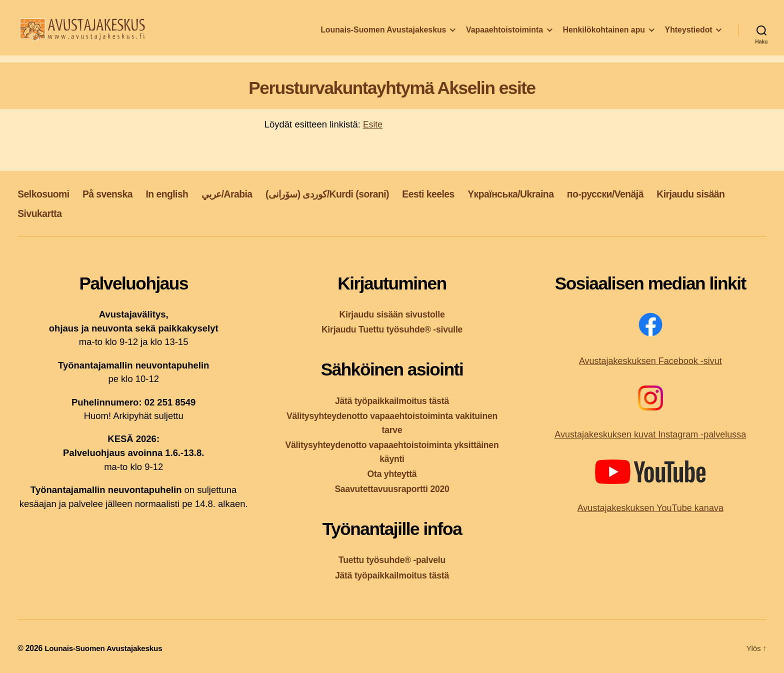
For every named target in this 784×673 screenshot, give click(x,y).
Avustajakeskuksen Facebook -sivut (650, 361)
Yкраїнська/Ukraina (551, 193)
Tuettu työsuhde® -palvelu (392, 560)
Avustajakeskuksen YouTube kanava (650, 508)
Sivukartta (129, 213)
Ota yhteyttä (392, 474)
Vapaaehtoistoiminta (504, 37)
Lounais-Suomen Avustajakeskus (383, 37)
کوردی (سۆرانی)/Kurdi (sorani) (352, 193)
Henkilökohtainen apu (604, 37)
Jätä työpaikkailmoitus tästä (392, 400)
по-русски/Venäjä (653, 193)
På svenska (114, 193)
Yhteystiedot (689, 37)
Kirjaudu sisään (54, 213)
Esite (373, 124)
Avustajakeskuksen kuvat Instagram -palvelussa (650, 434)
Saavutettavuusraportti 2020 (392, 489)
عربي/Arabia (243, 193)
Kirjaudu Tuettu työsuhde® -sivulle (392, 329)
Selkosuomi (46, 193)
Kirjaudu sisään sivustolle (392, 314)
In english (178, 193)
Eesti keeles (462, 193)
